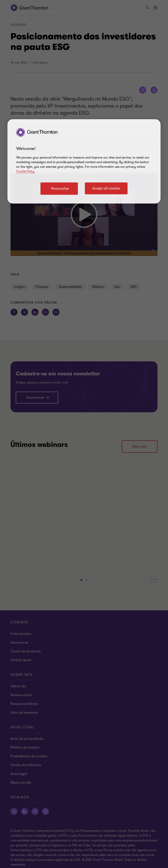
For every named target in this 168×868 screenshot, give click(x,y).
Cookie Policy (25, 171)
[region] (84, 161)
